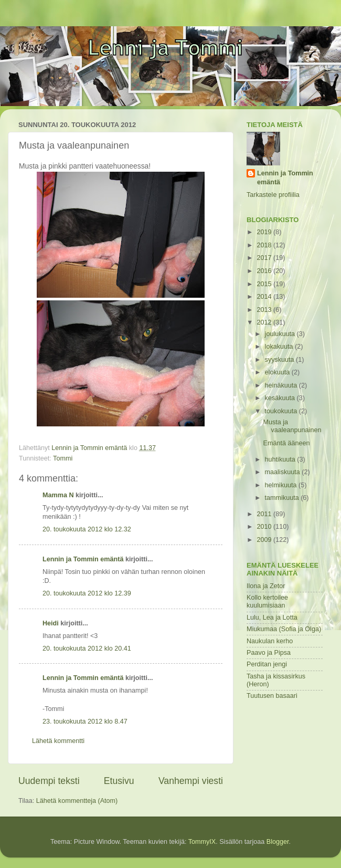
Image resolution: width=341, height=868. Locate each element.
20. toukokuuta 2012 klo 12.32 (87, 529)
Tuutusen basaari (272, 696)
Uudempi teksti (49, 781)
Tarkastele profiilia (273, 195)
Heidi (51, 623)
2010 (265, 527)
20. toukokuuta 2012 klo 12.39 (87, 593)
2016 (265, 271)
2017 (265, 258)
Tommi (63, 458)
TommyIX (202, 842)
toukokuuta (282, 411)
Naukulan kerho (270, 641)
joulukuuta (281, 334)
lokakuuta (280, 347)
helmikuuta (282, 485)
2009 (265, 540)
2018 (265, 245)
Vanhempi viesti (191, 781)
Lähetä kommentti (58, 741)
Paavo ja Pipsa (269, 653)
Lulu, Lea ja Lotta (272, 618)
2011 (265, 514)
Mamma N (58, 495)
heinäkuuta (282, 385)
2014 (265, 297)
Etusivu (119, 781)
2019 (265, 232)
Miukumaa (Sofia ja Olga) (284, 629)
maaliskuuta (284, 472)
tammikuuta (283, 498)
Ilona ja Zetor (266, 586)
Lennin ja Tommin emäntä (83, 559)
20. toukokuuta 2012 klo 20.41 (87, 649)
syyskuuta (281, 360)
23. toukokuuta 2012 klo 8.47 (85, 721)
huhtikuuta (281, 459)
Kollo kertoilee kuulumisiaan (267, 602)
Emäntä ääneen (286, 443)
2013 (265, 310)
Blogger (278, 842)
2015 (265, 284)
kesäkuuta (281, 398)
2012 (265, 322)
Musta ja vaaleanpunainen (292, 426)
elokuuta (278, 372)
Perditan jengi (267, 664)
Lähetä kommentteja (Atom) (77, 801)
